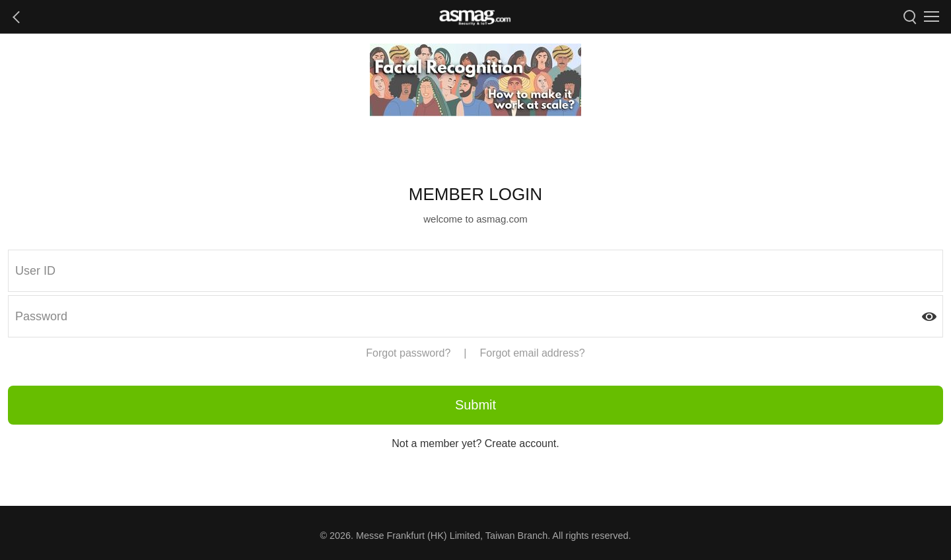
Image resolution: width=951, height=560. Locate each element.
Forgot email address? (533, 353)
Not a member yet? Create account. (475, 443)
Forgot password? (408, 353)
